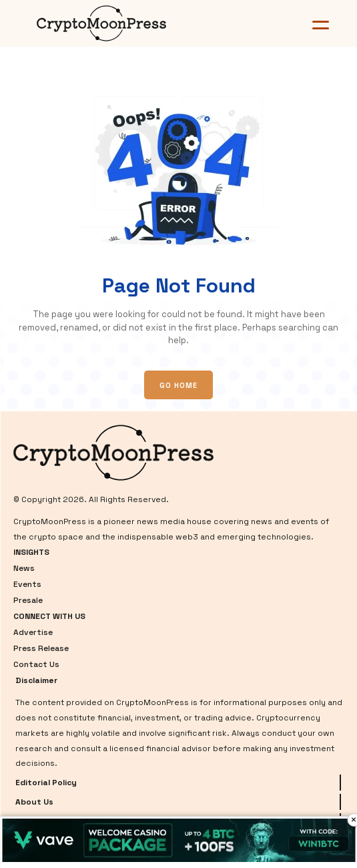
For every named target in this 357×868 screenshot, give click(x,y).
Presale (28, 600)
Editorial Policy (46, 783)
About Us (34, 802)
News (24, 568)
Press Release (41, 648)
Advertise (33, 632)
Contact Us (36, 664)
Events (27, 584)
